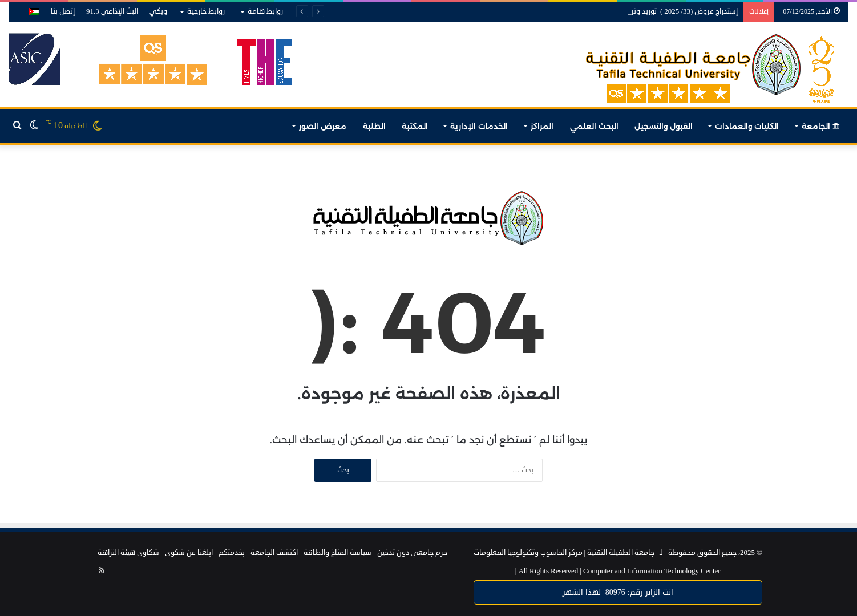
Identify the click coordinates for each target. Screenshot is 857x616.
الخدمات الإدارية (479, 126)
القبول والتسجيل (664, 126)
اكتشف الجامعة (274, 553)
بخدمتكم (232, 553)
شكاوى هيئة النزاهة (128, 553)
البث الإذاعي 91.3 (112, 11)
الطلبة (374, 126)
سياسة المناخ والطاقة (337, 553)
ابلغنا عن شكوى (189, 553)
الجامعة (821, 126)
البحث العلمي (594, 126)
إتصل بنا (63, 11)
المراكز (542, 126)
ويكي (158, 11)
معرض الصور (323, 126)
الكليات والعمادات (747, 126)
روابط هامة (265, 11)
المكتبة (415, 126)
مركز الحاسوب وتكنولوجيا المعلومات (528, 553)
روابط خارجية (206, 11)
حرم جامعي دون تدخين (412, 553)
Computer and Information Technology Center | (618, 571)
